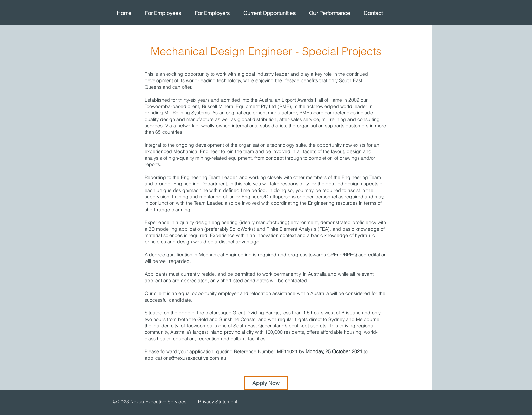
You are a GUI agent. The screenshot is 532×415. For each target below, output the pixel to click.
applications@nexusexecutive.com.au (185, 358)
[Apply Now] (266, 383)
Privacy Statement (218, 402)
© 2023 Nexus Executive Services (150, 402)
